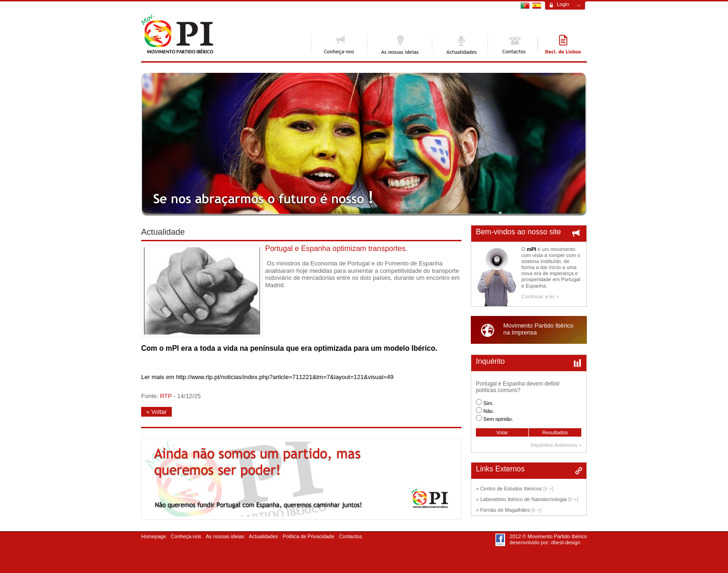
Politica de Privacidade (309, 536)
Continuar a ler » (540, 296)
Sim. (488, 403)
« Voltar (156, 412)
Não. (489, 411)
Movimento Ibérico (177, 34)
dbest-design (566, 542)
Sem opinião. (498, 419)
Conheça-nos (339, 45)
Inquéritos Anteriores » (556, 445)
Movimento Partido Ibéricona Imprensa (538, 329)
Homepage (154, 536)
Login (563, 4)
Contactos (513, 45)
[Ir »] (548, 489)
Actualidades (460, 45)
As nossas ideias (399, 45)
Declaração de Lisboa (562, 45)
